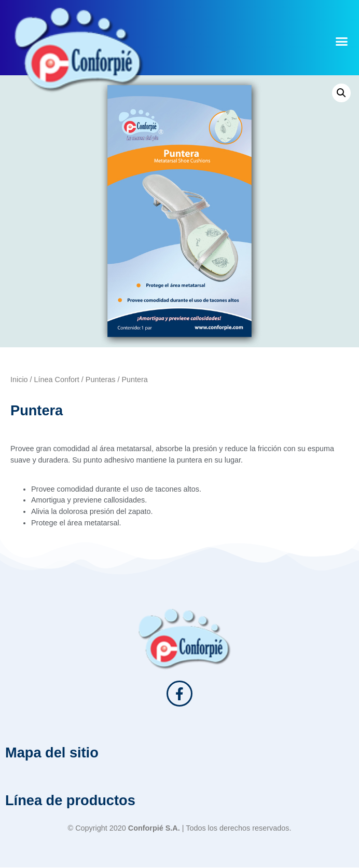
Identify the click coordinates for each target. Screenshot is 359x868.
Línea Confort (57, 379)
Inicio (19, 379)
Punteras (101, 379)
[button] (341, 42)
